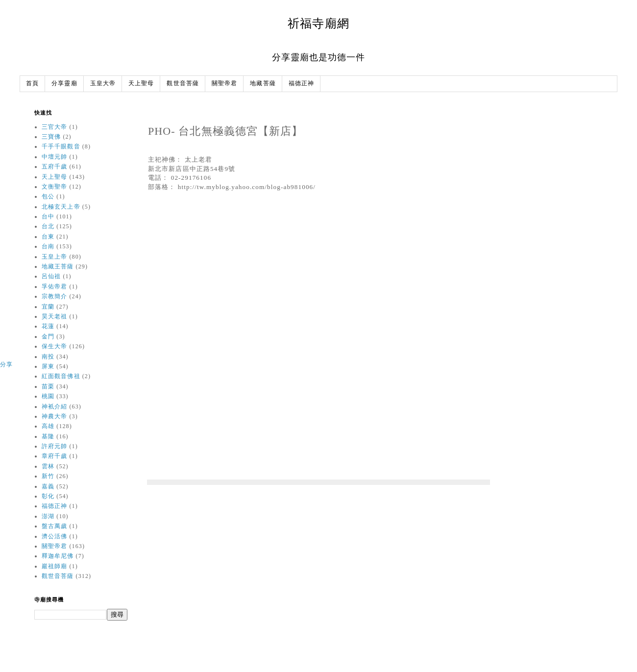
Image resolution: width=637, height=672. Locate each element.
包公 (48, 196)
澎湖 (48, 516)
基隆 (48, 436)
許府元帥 (54, 446)
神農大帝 (54, 416)
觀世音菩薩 (183, 84)
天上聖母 (141, 84)
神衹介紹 (54, 407)
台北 (48, 226)
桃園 (48, 396)
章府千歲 (54, 456)
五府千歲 (54, 167)
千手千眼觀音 (61, 146)
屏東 (48, 366)
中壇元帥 (54, 157)
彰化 (48, 496)
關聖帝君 (224, 84)
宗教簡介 (54, 296)
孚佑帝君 (54, 287)
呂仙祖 (51, 276)
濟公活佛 (54, 536)
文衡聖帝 (54, 187)
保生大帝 (54, 346)
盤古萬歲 (54, 526)
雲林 (48, 466)
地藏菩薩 (263, 84)
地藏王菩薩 (58, 266)
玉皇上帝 (54, 257)
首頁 (32, 84)
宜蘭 (48, 307)
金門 (48, 336)
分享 (6, 364)
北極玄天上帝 (61, 207)
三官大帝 (54, 127)
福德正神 (301, 84)
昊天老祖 (54, 316)
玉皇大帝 (103, 84)
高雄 (48, 426)
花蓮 (48, 326)
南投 (48, 357)
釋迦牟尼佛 (58, 556)
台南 (48, 246)
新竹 (48, 476)
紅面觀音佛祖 (61, 376)
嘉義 (48, 486)
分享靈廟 (64, 84)
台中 (48, 216)
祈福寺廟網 (318, 23)
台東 (48, 237)
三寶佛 (51, 137)
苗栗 (48, 386)
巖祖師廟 (54, 566)
